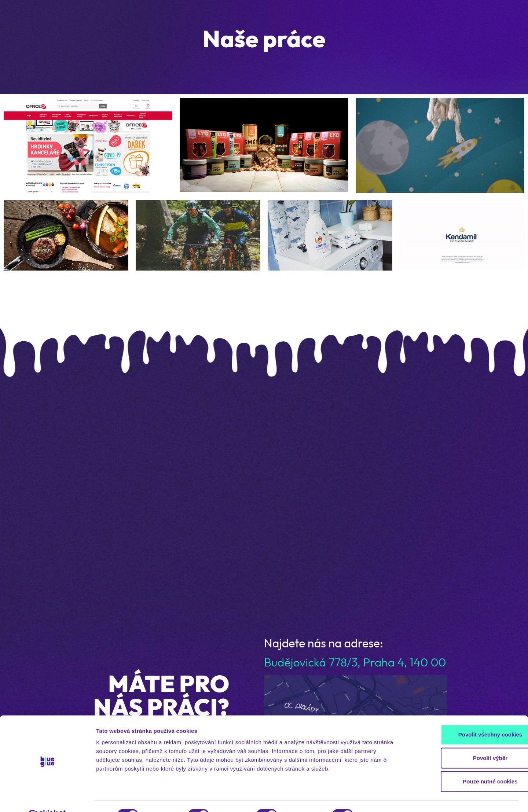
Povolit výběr (467, 740)
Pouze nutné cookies (467, 764)
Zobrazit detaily (388, 798)
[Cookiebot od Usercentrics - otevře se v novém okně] (47, 798)
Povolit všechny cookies (467, 717)
